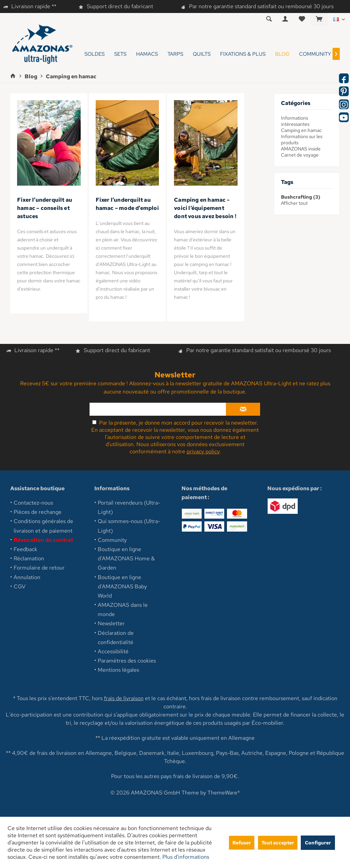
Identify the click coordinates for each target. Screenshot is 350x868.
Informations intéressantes (295, 121)
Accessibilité (113, 651)
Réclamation (29, 558)
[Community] (315, 54)
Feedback (25, 549)
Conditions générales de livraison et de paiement (43, 526)
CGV (20, 586)
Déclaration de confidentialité (116, 638)
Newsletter (111, 623)
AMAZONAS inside (301, 149)
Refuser (242, 843)
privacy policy (203, 451)
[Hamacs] (147, 54)
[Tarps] (175, 54)
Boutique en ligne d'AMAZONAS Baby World (122, 586)
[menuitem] (319, 19)
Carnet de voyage (300, 155)
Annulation (27, 577)
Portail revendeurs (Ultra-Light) (129, 507)
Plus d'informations (186, 857)
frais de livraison (124, 698)
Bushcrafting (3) (301, 197)
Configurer (318, 843)
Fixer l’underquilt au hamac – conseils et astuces (45, 208)
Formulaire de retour (39, 568)
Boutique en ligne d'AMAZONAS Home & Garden (126, 558)
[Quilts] (202, 54)
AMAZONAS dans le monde (123, 610)
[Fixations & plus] (243, 54)
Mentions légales (118, 670)
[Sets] (120, 54)
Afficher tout (294, 203)
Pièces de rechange (38, 512)
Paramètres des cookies (127, 661)
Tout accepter (278, 843)
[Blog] (282, 54)
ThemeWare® (224, 793)
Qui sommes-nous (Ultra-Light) (129, 526)
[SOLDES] (95, 54)
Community (112, 540)
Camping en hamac (301, 130)
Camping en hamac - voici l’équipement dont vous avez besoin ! (205, 208)
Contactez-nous (33, 503)
